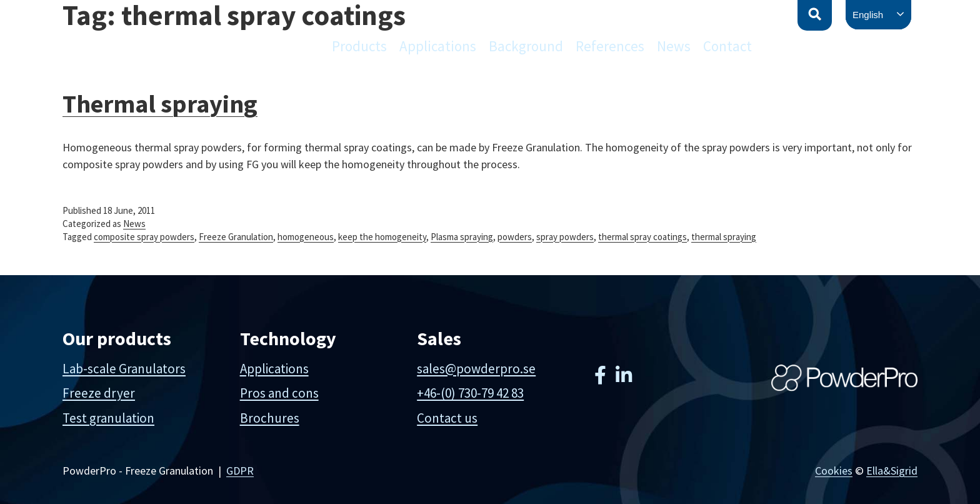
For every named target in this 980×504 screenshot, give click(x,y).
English (868, 15)
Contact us (447, 418)
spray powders (565, 237)
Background (526, 46)
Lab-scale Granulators (124, 369)
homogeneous (306, 237)
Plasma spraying (462, 237)
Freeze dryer (99, 393)
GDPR (240, 471)
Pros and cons (279, 393)
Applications (438, 46)
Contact (727, 46)
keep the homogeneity (382, 237)
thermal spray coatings (642, 237)
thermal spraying (724, 237)
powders (515, 237)
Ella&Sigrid (892, 471)
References (610, 46)
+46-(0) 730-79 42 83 (470, 393)
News (674, 46)
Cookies (834, 471)
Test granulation (108, 418)
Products (359, 46)
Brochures (270, 418)
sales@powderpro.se (476, 369)
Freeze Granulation (236, 237)
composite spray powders (144, 237)
